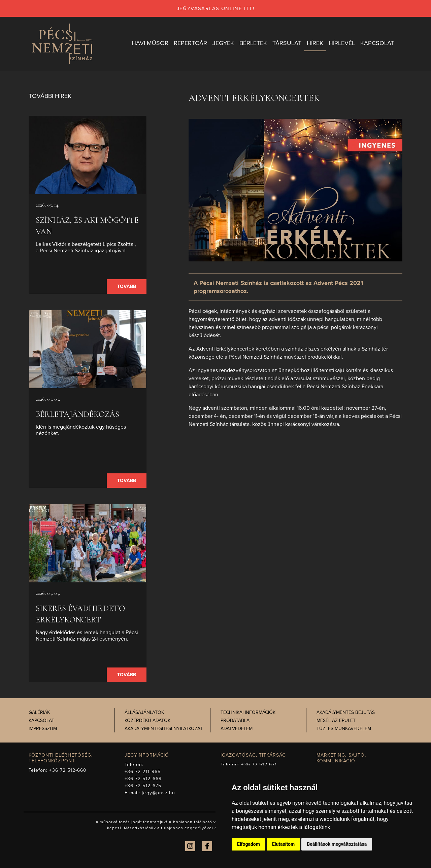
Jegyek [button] (223, 43)
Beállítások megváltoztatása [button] (337, 844)
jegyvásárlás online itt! (216, 8)
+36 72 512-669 (143, 779)
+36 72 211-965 (143, 772)
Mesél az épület (336, 721)
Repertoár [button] (190, 43)
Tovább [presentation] (127, 287)
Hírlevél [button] (342, 43)
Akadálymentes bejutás (346, 713)
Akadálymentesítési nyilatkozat (164, 729)
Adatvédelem (237, 729)
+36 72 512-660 (68, 770)
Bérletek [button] (253, 43)
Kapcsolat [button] (377, 43)
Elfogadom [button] (248, 844)
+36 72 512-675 (143, 786)
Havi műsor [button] (150, 43)
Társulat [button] (287, 43)
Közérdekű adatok (147, 721)
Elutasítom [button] (283, 844)
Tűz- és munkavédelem (344, 729)
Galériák (39, 713)
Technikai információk (248, 713)
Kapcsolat (41, 721)
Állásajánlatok (144, 713)
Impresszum (43, 729)
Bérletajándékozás (77, 415)
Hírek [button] (315, 43)
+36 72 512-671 (259, 765)
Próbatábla (235, 721)
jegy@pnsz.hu (158, 793)
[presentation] (88, 155)
